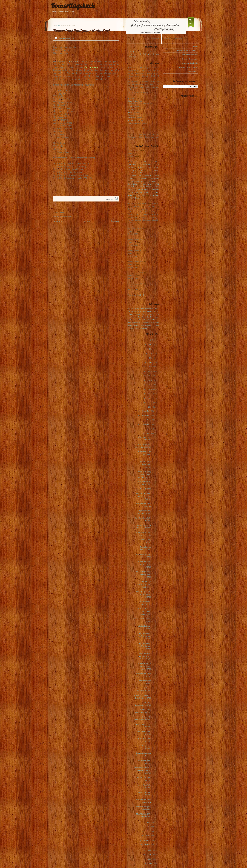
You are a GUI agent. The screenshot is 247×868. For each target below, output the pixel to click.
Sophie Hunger (147, 184)
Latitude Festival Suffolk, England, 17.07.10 (145, 646)
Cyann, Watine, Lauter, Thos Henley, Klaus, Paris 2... (143, 496)
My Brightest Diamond (141, 192)
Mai (148, 827)
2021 (151, 358)
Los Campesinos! (137, 181)
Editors (157, 173)
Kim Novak (141, 195)
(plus (148, 170)
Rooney (136, 325)
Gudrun (131, 109)
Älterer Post (115, 221)
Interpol (148, 176)
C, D (140, 51)
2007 (150, 859)
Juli (149, 433)
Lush (137, 198)
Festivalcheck (193, 71)
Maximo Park (136, 176)
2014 (150, 389)
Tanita (130, 112)
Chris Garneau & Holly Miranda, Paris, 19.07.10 (143, 574)
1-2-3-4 (143, 295)
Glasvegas (151, 314)
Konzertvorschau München (188, 67)
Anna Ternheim (154, 167)
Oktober (147, 420)
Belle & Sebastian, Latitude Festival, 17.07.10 (144, 564)
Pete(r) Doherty (137, 170)
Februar (147, 840)
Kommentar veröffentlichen (63, 217)
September (146, 424)
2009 (150, 850)
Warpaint (141, 167)
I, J (157, 51)
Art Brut (156, 309)
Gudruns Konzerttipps (190, 59)
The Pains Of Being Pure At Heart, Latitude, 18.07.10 (144, 474)
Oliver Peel (132, 101)
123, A (132, 51)
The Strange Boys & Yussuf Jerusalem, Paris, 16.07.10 (144, 666)
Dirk (129, 123)
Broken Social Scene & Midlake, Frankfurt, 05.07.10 (143, 770)
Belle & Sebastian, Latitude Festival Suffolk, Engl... (144, 656)
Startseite (87, 221)
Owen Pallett (155, 195)
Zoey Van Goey (142, 328)
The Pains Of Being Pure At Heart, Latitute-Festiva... (144, 612)
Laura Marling (142, 190)
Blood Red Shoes (135, 311)
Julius (130, 107)
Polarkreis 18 (147, 323)
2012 (150, 398)
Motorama (156, 190)
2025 (152, 340)
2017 (150, 376)
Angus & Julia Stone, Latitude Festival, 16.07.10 (144, 594)
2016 (150, 380)
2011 (150, 403)
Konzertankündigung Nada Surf (82, 31)
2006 (151, 863)
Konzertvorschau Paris (190, 55)
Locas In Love (142, 178)
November (146, 415)
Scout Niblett (133, 184)
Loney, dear (155, 178)
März (148, 835)
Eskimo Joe (140, 314)
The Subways (146, 325)
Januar (148, 844)
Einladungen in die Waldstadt (187, 50)
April (148, 831)
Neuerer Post (58, 221)
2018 (150, 371)
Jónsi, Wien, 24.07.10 (143, 489)
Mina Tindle (145, 173)
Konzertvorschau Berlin (189, 63)
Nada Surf (73, 61)
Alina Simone (134, 309)
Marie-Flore (152, 181)
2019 (150, 367)
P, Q (144, 54)
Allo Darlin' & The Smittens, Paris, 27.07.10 (144, 454)
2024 (151, 344)
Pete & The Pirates (140, 320)
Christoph (131, 104)
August (147, 429)
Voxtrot (132, 328)
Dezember (146, 411)
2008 (150, 854)
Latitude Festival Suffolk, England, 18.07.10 (145, 636)
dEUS (156, 311)
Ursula (130, 118)
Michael (131, 120)
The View (156, 325)
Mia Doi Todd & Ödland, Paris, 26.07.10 (145, 464)
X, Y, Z (134, 57)
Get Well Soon (145, 162)
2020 (151, 362)
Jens (129, 115)
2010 (150, 407)
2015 (150, 385)
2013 (150, 394)
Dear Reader (146, 165)
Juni (148, 822)
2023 (151, 349)
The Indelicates (145, 187)
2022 (152, 353)
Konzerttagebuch (73, 6)
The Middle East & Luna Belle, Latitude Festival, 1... (144, 584)
